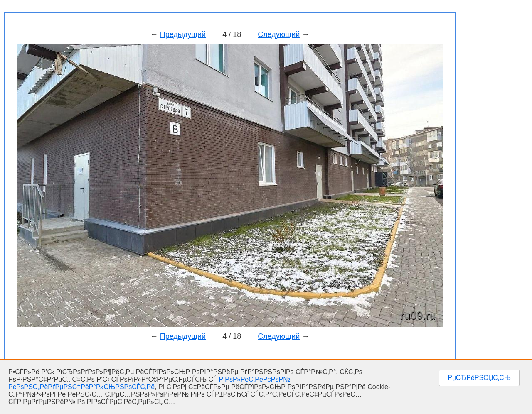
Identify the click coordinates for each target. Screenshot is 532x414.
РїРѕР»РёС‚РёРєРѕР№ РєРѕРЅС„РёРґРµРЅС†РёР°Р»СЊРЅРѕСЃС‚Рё (149, 383)
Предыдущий (183, 34)
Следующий (279, 34)
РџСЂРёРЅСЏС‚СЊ (479, 378)
